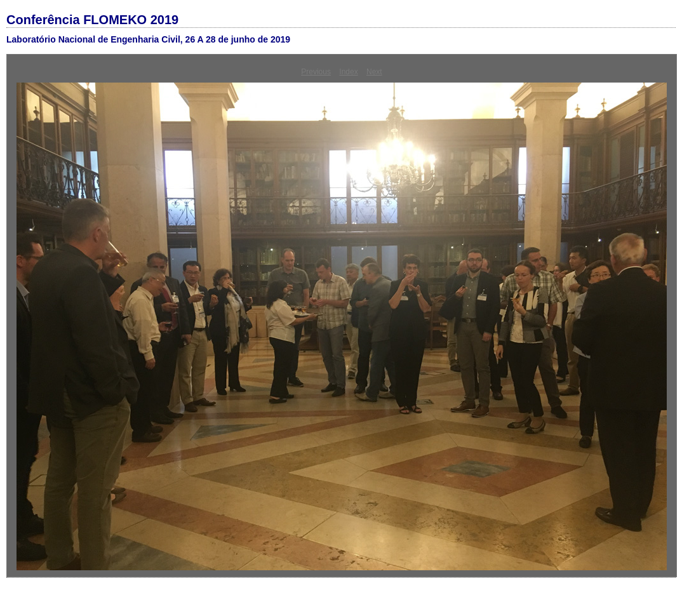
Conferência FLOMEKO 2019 (92, 20)
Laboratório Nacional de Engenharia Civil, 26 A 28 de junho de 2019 (148, 39)
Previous (316, 72)
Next (374, 72)
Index (348, 72)
